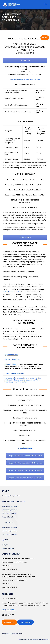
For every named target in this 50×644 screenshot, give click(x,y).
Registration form (11, 355)
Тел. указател (25, 622)
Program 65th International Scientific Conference (25, 470)
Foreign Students (8, 517)
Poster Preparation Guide (14, 373)
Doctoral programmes (9, 513)
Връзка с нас (9, 622)
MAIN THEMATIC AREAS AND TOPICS (25, 79)
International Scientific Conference (12, 634)
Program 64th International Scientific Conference (25, 463)
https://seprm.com (25, 448)
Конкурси (5, 545)
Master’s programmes (9, 510)
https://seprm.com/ (11, 292)
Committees (25, 237)
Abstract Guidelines (12, 360)
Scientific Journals (8, 548)
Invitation (25, 61)
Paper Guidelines (11, 364)
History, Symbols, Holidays (11, 496)
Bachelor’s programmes (10, 506)
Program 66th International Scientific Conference (25, 478)
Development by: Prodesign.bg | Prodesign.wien (34, 640)
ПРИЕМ (45, 38)
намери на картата (9, 610)
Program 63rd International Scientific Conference (25, 456)
